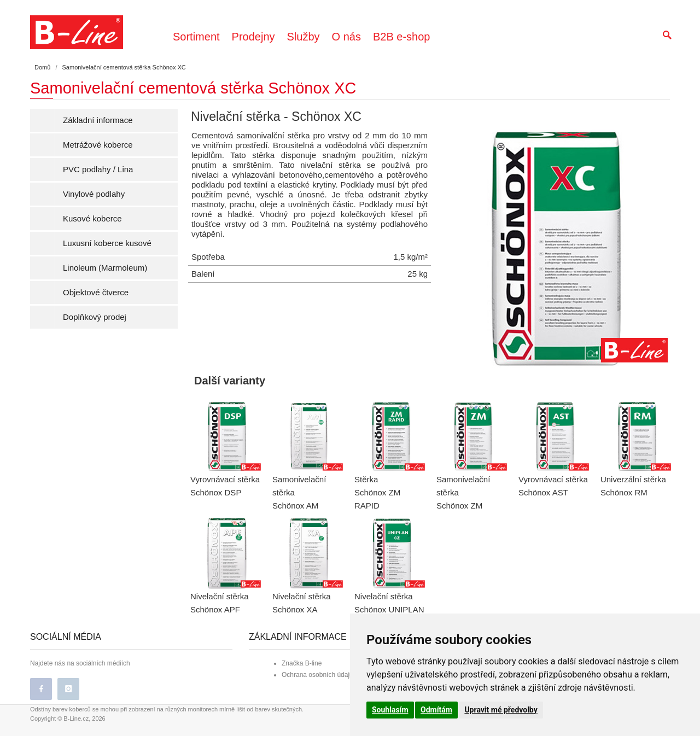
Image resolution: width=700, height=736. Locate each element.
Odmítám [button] (436, 710)
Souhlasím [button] (390, 710)
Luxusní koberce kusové (107, 243)
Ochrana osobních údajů (317, 675)
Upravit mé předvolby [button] (501, 710)
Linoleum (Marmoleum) (105, 268)
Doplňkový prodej (95, 317)
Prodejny (253, 37)
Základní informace (98, 120)
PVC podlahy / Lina (98, 169)
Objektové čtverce (96, 292)
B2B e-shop (402, 37)
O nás (346, 37)
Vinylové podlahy (94, 194)
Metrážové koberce (98, 145)
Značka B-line (302, 663)
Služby (304, 37)
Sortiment (196, 37)
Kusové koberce (92, 218)
